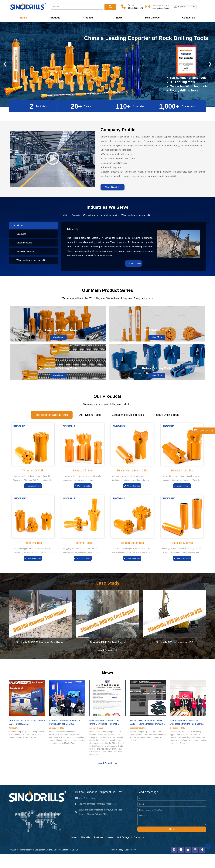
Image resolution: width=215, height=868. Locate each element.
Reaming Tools (83, 555)
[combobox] (77, 7)
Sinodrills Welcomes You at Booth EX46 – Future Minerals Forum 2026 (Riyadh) (147, 737)
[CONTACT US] (196, 431)
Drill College (152, 18)
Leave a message (161, 5)
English (179, 7)
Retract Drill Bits (83, 482)
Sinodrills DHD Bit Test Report (107, 655)
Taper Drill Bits (33, 555)
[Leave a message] (148, 7)
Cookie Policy (128, 863)
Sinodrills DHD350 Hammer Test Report (40, 655)
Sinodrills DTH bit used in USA (175, 655)
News (119, 18)
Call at (131, 5)
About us (55, 18)
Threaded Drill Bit (33, 482)
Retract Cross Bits (182, 482)
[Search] (110, 7)
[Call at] (123, 7)
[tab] (33, 225)
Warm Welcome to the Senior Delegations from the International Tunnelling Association (186, 737)
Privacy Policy (115, 863)
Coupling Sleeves (182, 555)
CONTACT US (207, 431)
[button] (5, 64)
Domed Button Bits (132, 555)
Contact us (189, 18)
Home (23, 18)
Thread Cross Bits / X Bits (132, 482)
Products (88, 18)
